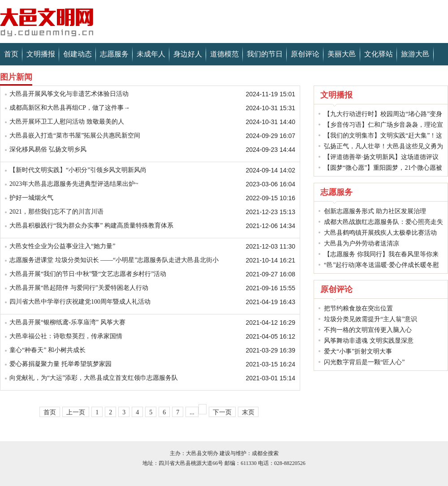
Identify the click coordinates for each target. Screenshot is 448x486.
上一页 (76, 412)
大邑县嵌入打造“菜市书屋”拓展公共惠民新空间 (75, 135)
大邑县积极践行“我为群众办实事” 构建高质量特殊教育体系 (91, 226)
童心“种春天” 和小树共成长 (47, 350)
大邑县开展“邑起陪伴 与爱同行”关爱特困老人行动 (79, 288)
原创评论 (305, 54)
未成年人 (151, 54)
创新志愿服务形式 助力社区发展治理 (375, 211)
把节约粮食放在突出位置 (358, 308)
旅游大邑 (415, 54)
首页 (11, 54)
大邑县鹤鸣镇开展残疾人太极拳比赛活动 (380, 233)
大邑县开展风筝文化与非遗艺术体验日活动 (69, 94)
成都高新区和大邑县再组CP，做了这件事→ (70, 108)
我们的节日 (265, 54)
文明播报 (41, 54)
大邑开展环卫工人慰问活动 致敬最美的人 (67, 122)
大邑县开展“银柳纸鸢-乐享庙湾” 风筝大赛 (67, 322)
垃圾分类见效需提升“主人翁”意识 (370, 319)
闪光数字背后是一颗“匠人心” (364, 362)
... (192, 412)
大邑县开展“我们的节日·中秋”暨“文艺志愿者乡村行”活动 (88, 274)
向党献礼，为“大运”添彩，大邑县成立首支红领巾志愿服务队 (94, 378)
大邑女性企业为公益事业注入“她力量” (62, 246)
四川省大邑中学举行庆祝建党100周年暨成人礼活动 (80, 302)
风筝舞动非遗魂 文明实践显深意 (369, 341)
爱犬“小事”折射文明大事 (358, 351)
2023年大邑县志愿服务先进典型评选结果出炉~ (74, 184)
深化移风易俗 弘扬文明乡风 (48, 149)
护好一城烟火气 (31, 198)
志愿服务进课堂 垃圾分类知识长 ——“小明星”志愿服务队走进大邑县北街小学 (114, 261)
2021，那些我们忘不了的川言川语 (56, 212)
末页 (248, 412)
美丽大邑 (342, 54)
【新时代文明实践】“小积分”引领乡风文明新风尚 (78, 170)
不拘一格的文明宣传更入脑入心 (368, 330)
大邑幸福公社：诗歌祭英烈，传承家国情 (66, 336)
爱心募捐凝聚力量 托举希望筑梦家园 (60, 364)
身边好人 (188, 54)
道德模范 (224, 54)
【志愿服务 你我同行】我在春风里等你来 (381, 254)
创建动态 (78, 54)
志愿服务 (114, 54)
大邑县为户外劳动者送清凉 (362, 243)
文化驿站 (379, 54)
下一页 (222, 412)
